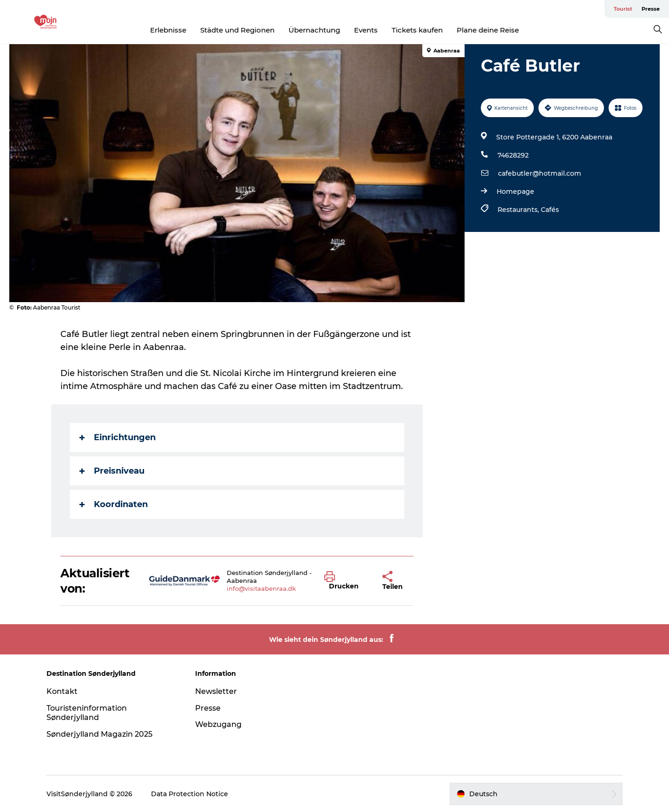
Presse (651, 9)
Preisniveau (112, 471)
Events (366, 30)
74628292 (513, 155)
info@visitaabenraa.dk (261, 588)
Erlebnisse (168, 30)
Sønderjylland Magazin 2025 (99, 734)
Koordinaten (114, 504)
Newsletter (216, 691)
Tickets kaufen (417, 30)
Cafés (550, 210)
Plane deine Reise (488, 30)
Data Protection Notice (190, 794)
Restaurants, (519, 210)
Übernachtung (314, 30)
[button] (346, 581)
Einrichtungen (118, 437)
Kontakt (62, 691)
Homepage (515, 191)
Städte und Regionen (237, 30)
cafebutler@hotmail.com (540, 173)
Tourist (623, 9)
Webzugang (218, 724)
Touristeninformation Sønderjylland (87, 713)
